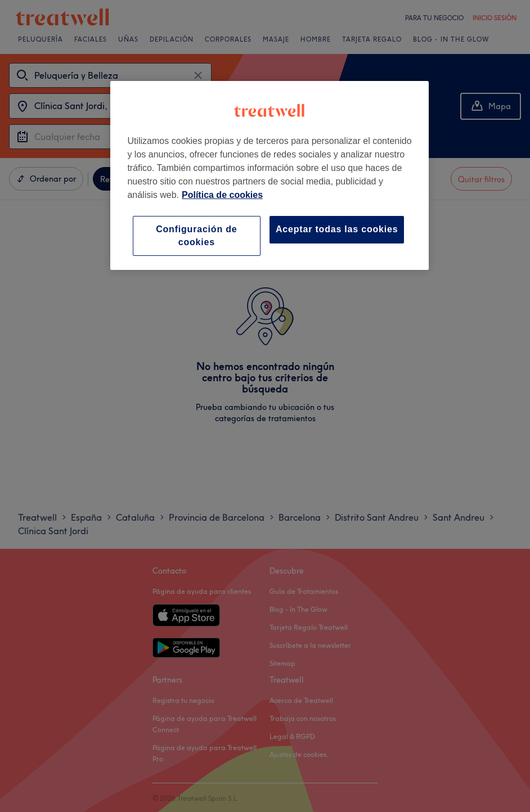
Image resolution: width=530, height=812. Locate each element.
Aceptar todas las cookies (337, 229)
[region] (269, 175)
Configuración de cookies (196, 235)
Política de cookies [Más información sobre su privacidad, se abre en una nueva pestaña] (222, 195)
